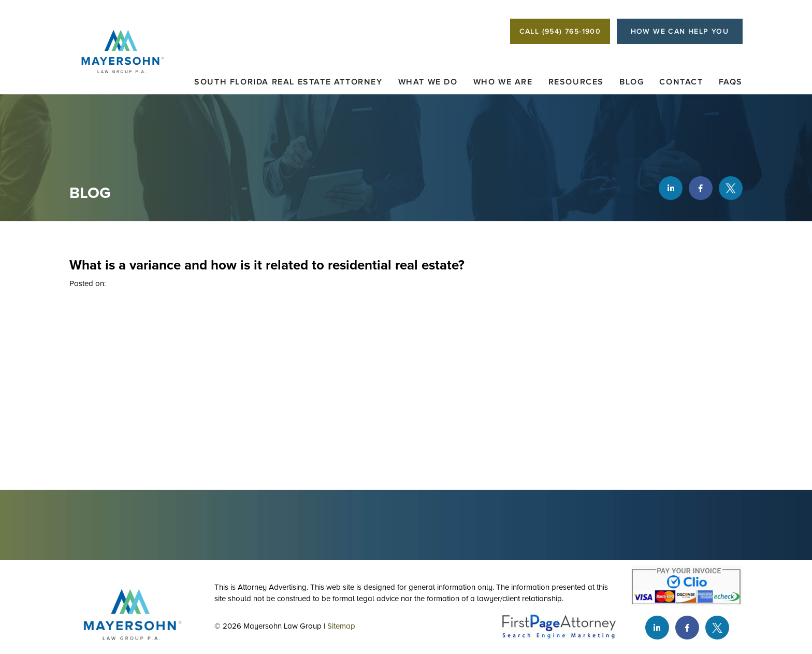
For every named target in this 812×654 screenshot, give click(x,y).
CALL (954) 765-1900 (560, 31)
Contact (681, 82)
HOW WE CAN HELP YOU (680, 31)
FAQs (731, 82)
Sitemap (341, 626)
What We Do (428, 82)
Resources (576, 82)
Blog (632, 82)
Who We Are (503, 82)
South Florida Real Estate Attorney (288, 82)
